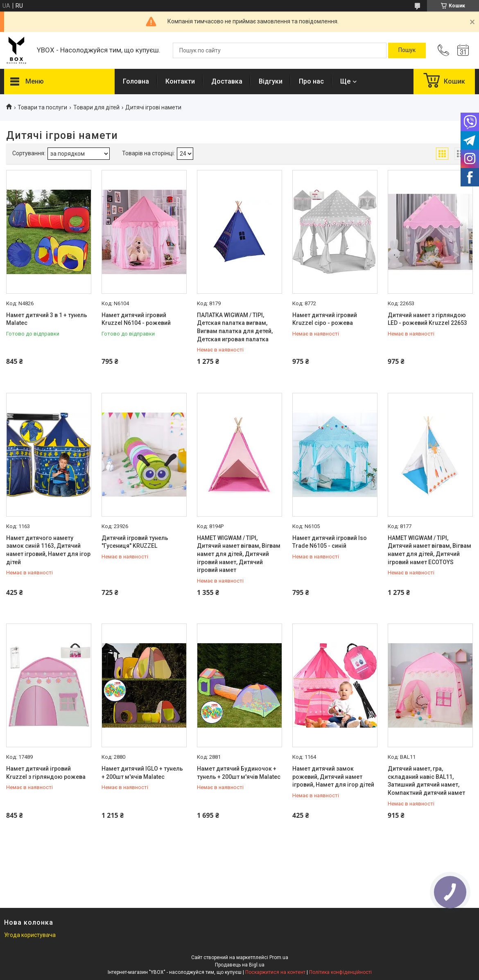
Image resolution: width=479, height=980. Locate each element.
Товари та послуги (42, 107)
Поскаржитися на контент (275, 972)
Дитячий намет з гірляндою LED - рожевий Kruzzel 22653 (427, 319)
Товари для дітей (96, 107)
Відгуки (271, 81)
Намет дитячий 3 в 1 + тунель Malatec (47, 319)
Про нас (311, 81)
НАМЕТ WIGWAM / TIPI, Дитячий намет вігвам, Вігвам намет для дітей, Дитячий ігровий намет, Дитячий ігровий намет (239, 554)
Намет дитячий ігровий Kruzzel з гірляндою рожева (46, 773)
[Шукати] (407, 50)
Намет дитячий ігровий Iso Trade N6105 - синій (330, 542)
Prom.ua (279, 957)
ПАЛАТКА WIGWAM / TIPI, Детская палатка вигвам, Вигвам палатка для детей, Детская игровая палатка (235, 327)
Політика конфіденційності (340, 972)
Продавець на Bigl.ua (240, 965)
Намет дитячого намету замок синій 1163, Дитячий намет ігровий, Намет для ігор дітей (48, 550)
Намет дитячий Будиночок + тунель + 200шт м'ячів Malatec (239, 773)
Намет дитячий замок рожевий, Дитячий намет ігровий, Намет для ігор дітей (333, 777)
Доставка (227, 81)
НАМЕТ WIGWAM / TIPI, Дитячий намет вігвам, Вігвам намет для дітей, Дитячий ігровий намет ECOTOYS (429, 550)
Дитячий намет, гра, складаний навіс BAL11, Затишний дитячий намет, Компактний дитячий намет (426, 781)
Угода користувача (30, 935)
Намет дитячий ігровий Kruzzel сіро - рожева (325, 319)
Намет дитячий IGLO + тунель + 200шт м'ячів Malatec (142, 773)
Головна (136, 81)
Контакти (180, 81)
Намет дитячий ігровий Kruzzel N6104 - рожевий (136, 319)
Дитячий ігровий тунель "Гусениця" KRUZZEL (135, 542)
